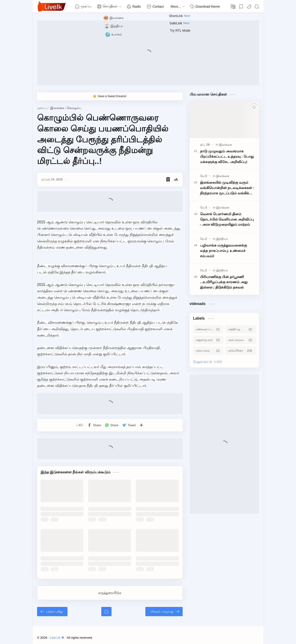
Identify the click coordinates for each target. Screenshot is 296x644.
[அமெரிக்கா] (241, 351)
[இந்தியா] (222, 239)
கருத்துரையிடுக (110, 593)
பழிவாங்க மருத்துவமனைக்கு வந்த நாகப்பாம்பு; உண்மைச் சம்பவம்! (223, 251)
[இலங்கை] (225, 145)
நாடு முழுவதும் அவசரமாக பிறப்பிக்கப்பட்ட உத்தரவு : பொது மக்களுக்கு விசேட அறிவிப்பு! (227, 156)
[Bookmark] (241, 6)
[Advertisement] (148, 53)
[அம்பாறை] (208, 351)
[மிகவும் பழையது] (164, 612)
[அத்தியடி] (241, 329)
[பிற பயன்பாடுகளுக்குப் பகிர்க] (141, 425)
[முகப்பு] (106, 612)
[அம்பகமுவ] (241, 340)
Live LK (57, 638)
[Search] (257, 6)
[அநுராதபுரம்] (208, 340)
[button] (249, 6)
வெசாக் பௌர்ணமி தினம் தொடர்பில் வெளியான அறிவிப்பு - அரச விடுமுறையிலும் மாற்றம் (227, 219)
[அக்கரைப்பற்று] (208, 329)
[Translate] (233, 6)
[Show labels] (209, 362)
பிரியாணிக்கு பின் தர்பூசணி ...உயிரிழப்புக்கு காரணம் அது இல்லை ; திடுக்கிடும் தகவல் (224, 282)
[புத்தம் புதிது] (52, 612)
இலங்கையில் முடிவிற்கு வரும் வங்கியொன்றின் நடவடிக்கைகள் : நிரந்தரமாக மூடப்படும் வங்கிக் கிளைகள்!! (227, 188)
